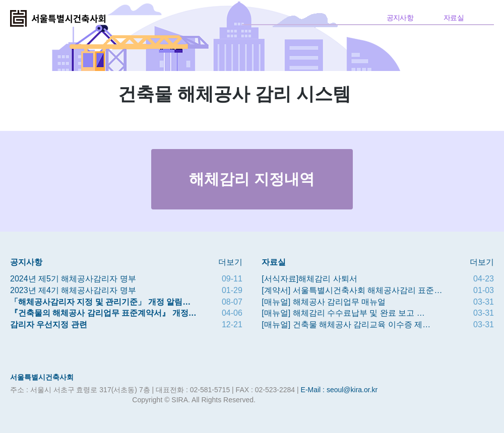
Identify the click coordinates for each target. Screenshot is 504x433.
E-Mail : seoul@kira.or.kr (339, 390)
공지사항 (400, 18)
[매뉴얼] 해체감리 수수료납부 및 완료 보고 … (343, 313)
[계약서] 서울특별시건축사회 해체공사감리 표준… (352, 290)
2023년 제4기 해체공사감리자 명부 (73, 290)
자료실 (454, 18)
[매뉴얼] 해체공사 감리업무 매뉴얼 (324, 302)
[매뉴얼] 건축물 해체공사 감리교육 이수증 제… (346, 324)
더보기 (230, 262)
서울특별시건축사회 (42, 377)
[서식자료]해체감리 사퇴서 (309, 279)
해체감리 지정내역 (251, 179)
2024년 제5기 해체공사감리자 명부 (73, 279)
